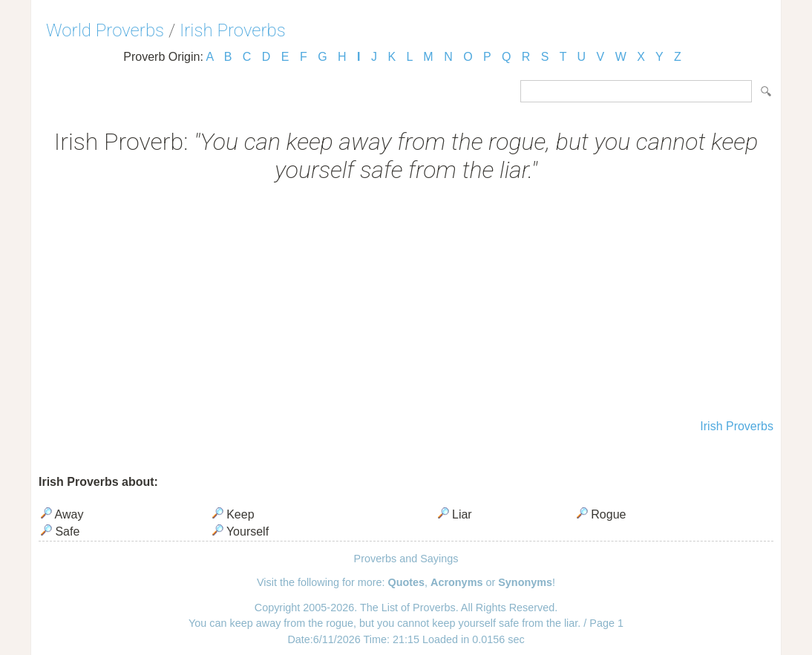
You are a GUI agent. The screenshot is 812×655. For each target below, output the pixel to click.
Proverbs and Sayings (406, 559)
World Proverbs (105, 30)
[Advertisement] (406, 303)
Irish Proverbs (233, 30)
